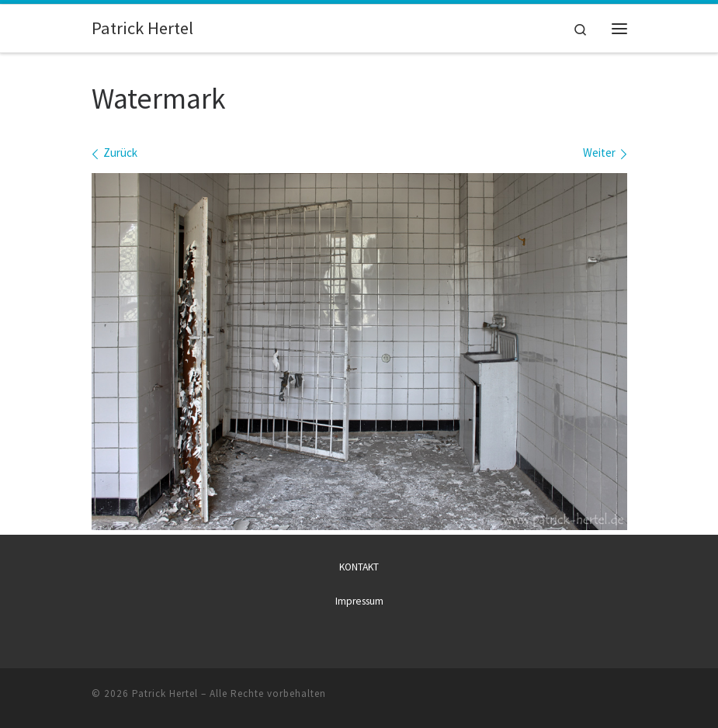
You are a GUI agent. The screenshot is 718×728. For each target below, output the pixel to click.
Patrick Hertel (165, 693)
